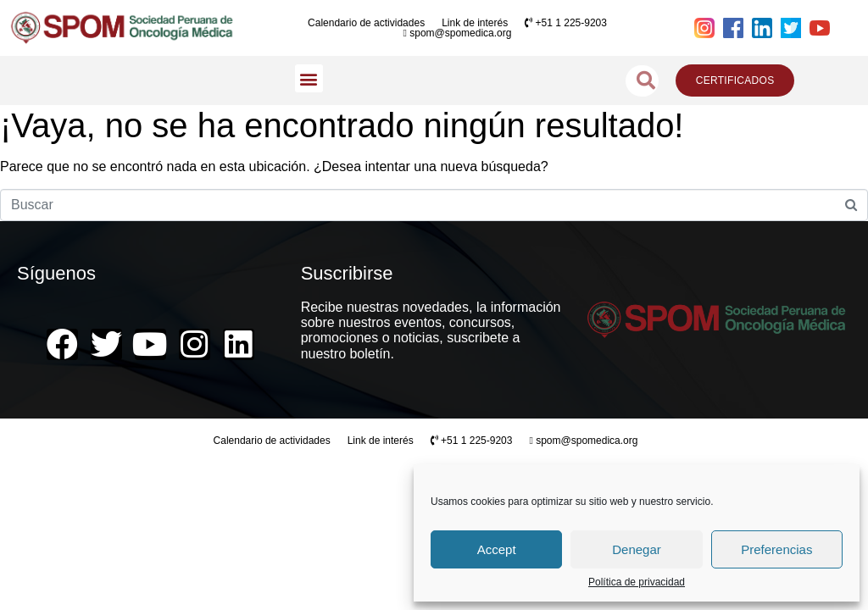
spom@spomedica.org (458, 33)
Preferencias (776, 549)
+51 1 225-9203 (566, 23)
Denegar (637, 549)
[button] (309, 78)
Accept (497, 549)
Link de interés (475, 23)
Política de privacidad (637, 582)
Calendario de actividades (366, 23)
